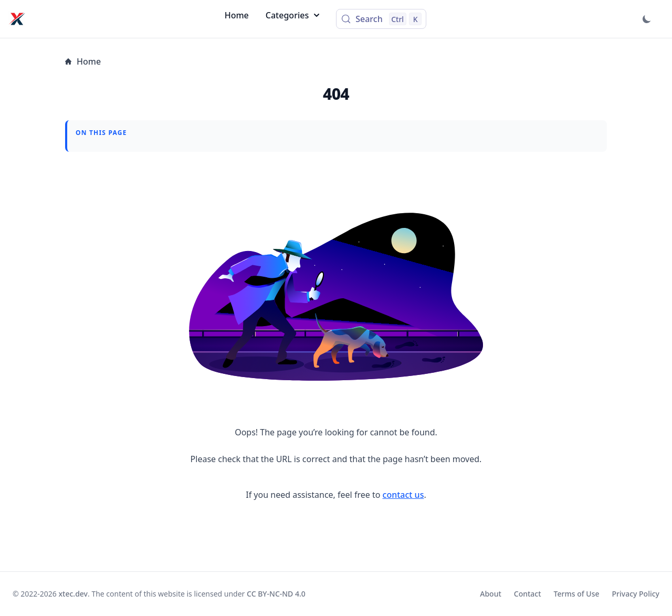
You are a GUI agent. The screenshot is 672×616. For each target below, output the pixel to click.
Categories (292, 15)
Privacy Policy (636, 594)
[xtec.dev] (17, 19)
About (491, 594)
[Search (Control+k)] (381, 19)
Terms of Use (577, 594)
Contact (528, 594)
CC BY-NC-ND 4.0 (276, 594)
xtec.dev (73, 594)
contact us (403, 495)
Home (237, 15)
